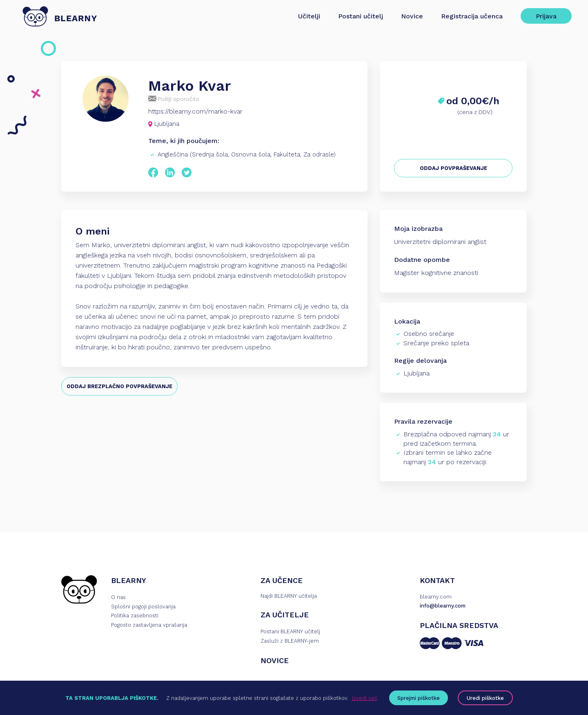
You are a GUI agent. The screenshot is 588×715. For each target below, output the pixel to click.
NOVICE (275, 660)
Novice (412, 16)
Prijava (546, 16)
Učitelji (309, 16)
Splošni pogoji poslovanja (143, 607)
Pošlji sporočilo (174, 99)
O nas (118, 597)
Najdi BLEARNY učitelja (289, 596)
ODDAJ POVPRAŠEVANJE (453, 168)
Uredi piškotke (485, 698)
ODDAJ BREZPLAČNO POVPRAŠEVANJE (119, 386)
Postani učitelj (361, 16)
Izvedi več (365, 698)
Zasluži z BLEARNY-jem (290, 641)
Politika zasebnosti (135, 616)
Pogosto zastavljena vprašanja (149, 625)
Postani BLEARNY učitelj (290, 631)
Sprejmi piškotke (419, 698)
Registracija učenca (472, 16)
